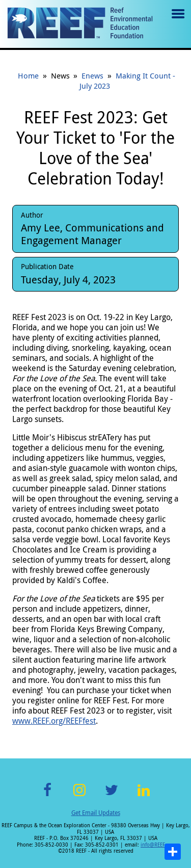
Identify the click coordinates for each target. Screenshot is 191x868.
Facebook (47, 796)
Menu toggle (177, 21)
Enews (92, 75)
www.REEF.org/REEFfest (54, 721)
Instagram (79, 796)
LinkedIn (144, 796)
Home (28, 75)
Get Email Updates (96, 812)
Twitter (112, 796)
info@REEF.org (157, 845)
